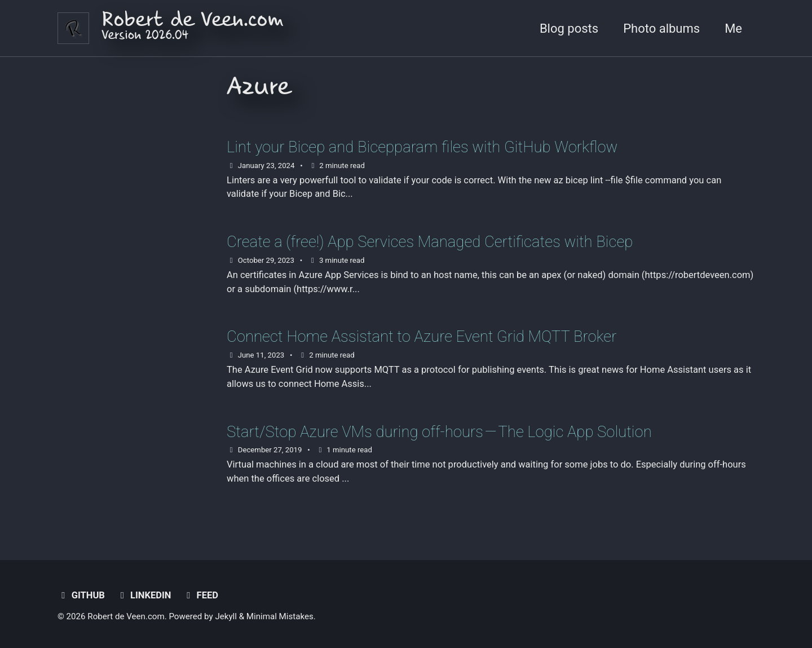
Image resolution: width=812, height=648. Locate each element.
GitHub (81, 595)
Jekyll (226, 616)
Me (733, 28)
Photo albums (661, 28)
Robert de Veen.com (193, 28)
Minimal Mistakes (280, 616)
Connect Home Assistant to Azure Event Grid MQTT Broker (422, 336)
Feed (200, 595)
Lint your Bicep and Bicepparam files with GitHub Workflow (422, 147)
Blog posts (569, 28)
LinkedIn (144, 595)
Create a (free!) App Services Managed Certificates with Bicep (430, 242)
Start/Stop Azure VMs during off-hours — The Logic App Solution (439, 432)
